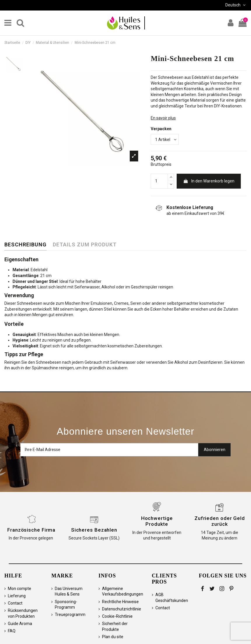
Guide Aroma (20, 624)
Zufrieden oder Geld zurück (220, 521)
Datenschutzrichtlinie (122, 609)
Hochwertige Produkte (157, 521)
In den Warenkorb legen (209, 181)
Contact (15, 603)
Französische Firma (31, 530)
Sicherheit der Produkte (115, 626)
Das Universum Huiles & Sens (69, 591)
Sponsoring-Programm (66, 605)
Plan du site (113, 637)
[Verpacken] (165, 139)
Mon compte (20, 589)
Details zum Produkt (85, 245)
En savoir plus (163, 118)
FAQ (12, 631)
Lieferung (17, 596)
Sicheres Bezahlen (94, 530)
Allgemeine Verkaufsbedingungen (123, 591)
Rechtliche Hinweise (120, 602)
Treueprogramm (70, 615)
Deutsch (236, 5)
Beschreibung (26, 245)
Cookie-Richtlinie (117, 616)
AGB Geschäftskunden (172, 598)
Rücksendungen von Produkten (23, 613)
